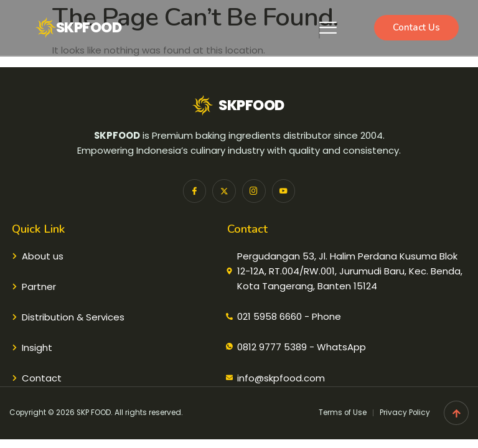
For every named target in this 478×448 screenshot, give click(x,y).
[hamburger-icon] (319, 28)
